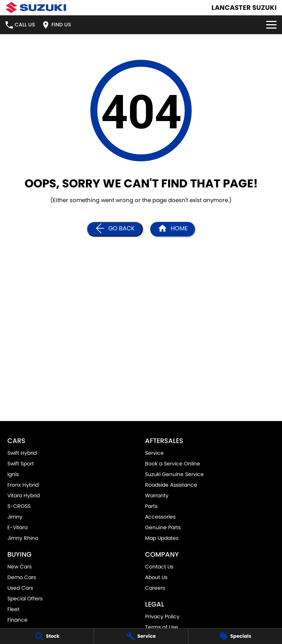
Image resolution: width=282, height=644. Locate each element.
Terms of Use (162, 627)
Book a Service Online (173, 464)
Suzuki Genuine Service (174, 474)
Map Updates (162, 538)
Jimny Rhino (23, 538)
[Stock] (47, 636)
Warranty (157, 495)
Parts (151, 506)
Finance (17, 620)
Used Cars (20, 588)
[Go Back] (115, 229)
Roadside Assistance (171, 485)
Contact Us (159, 567)
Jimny (15, 517)
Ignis (13, 474)
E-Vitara (17, 527)
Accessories (160, 517)
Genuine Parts (163, 527)
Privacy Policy (162, 616)
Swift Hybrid (22, 453)
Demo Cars (22, 577)
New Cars (19, 567)
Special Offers (25, 599)
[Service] (141, 636)
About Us (156, 577)
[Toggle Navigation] (271, 25)
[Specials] (235, 636)
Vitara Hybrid (23, 495)
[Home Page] (36, 8)
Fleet (13, 609)
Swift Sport (21, 464)
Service (154, 453)
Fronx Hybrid (23, 485)
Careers (155, 588)
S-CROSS (19, 506)
